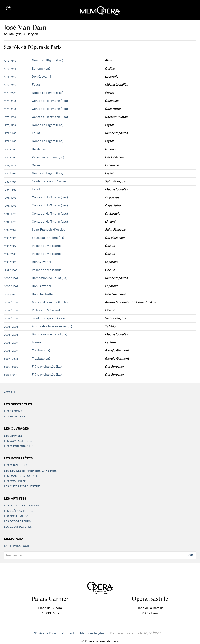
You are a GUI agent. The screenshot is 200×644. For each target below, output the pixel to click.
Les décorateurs (17, 522)
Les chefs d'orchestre (22, 487)
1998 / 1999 (10, 262)
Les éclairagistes (18, 527)
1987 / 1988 (10, 190)
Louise (36, 342)
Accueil (10, 392)
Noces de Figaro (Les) (48, 61)
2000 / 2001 (11, 278)
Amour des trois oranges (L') (52, 326)
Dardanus (39, 149)
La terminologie (17, 546)
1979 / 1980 (10, 133)
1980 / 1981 (10, 150)
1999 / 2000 (11, 270)
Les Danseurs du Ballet (23, 476)
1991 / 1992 (10, 198)
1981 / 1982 (10, 166)
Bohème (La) (41, 69)
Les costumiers (16, 516)
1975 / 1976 (10, 85)
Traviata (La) (41, 350)
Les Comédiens (15, 481)
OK (191, 555)
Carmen (38, 165)
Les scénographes (19, 511)
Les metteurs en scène (22, 506)
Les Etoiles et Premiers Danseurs (30, 471)
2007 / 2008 (11, 359)
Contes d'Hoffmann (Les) (50, 101)
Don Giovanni (41, 77)
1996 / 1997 (10, 246)
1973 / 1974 (10, 69)
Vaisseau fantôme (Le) (48, 157)
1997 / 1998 (10, 254)
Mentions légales (92, 633)
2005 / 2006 (11, 327)
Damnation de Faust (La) (49, 278)
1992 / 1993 (10, 230)
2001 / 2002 (11, 294)
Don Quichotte (42, 294)
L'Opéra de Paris (44, 633)
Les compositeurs (18, 441)
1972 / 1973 (10, 61)
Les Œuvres (13, 436)
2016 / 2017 (10, 375)
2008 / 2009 (11, 367)
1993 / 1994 (10, 238)
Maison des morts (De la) (50, 302)
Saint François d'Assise (48, 230)
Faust (36, 85)
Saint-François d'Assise (49, 318)
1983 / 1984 (10, 182)
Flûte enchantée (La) (47, 367)
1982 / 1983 (10, 174)
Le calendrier (15, 417)
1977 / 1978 (10, 101)
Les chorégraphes (19, 446)
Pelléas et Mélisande (47, 246)
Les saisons (13, 411)
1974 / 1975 (10, 77)
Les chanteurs (16, 465)
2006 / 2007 (11, 343)
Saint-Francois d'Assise (49, 181)
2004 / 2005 (11, 303)
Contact (68, 633)
